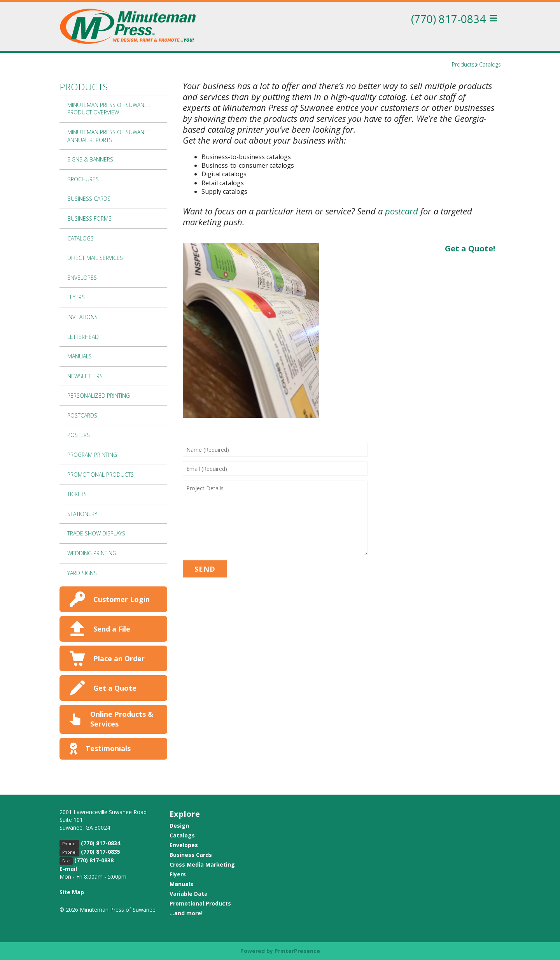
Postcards (82, 415)
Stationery (82, 514)
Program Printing (92, 455)
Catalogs (490, 64)
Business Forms (89, 219)
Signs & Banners (90, 159)
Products (463, 64)
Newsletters (85, 376)
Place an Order (119, 658)
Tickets (77, 494)
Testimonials (108, 748)
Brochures (83, 179)
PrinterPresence (297, 951)
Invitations (82, 317)
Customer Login (122, 599)
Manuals (80, 356)
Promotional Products (101, 475)
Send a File (112, 629)
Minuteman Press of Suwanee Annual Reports (109, 136)
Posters (79, 435)
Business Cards (89, 199)
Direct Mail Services (95, 258)
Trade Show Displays (96, 533)
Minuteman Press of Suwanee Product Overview (109, 109)
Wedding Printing (92, 553)
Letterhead (83, 337)
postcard (402, 211)
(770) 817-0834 (448, 19)
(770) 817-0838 (94, 860)
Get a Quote (115, 688)
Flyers (76, 297)
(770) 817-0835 (101, 852)
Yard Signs (82, 573)
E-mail (68, 869)
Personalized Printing (99, 396)
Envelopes (82, 278)
